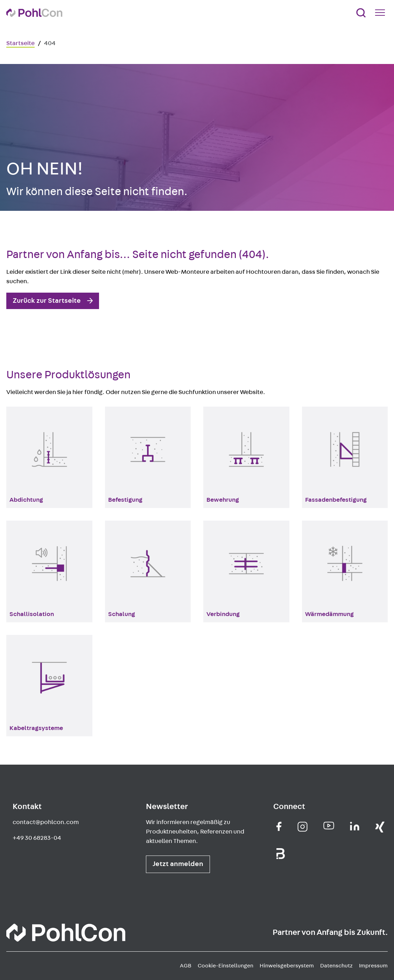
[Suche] (361, 13)
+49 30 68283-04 (37, 838)
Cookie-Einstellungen (226, 966)
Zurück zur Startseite (47, 301)
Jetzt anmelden (178, 864)
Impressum (373, 966)
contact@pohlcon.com (46, 822)
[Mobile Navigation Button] (381, 13)
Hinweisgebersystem (287, 966)
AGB (186, 966)
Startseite (20, 43)
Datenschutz (336, 966)
